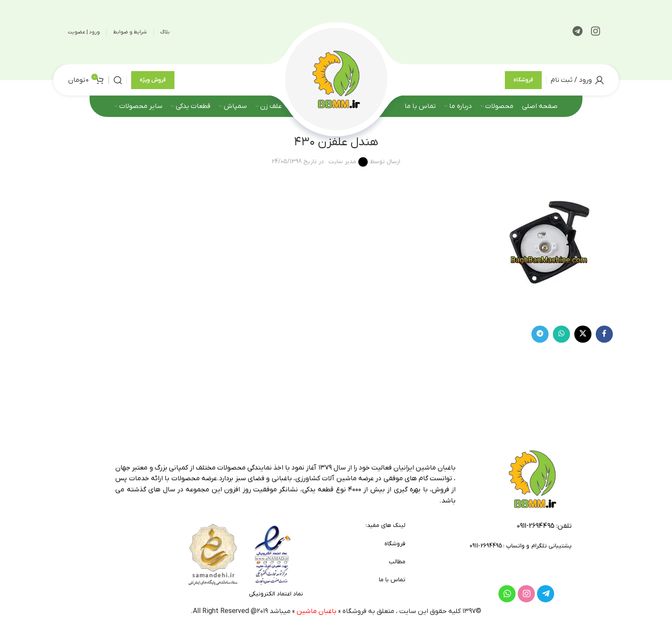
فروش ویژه (153, 80)
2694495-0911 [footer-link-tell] (535, 526)
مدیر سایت (342, 162)
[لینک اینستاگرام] (595, 32)
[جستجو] (118, 80)
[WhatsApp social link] (561, 334)
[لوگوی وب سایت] (336, 79)
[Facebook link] (604, 334)
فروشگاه (523, 80)
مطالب (397, 562)
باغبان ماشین (316, 611)
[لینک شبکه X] (583, 334)
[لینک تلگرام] (577, 32)
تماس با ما (392, 580)
